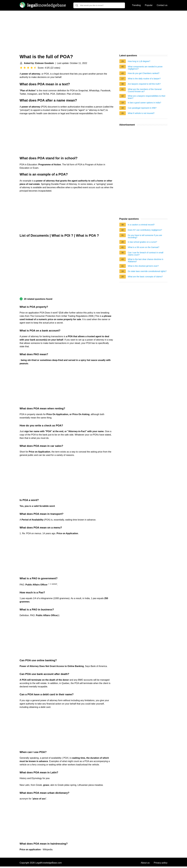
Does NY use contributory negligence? (145, 230)
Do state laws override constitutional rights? (147, 271)
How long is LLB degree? (139, 61)
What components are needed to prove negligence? (145, 68)
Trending (136, 5)
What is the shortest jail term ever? (143, 266)
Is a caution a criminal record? (141, 225)
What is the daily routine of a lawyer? (144, 79)
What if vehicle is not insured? (141, 113)
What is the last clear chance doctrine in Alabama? (146, 260)
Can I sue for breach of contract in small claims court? (146, 254)
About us (145, 863)
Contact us (162, 5)
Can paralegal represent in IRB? (142, 108)
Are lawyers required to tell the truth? (144, 84)
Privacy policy (161, 863)
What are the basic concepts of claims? (145, 277)
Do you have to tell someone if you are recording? (145, 236)
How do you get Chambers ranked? (144, 73)
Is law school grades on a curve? (143, 242)
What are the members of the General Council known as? (145, 90)
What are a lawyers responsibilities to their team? (147, 97)
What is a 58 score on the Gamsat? (144, 247)
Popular (149, 5)
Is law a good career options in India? (144, 103)
